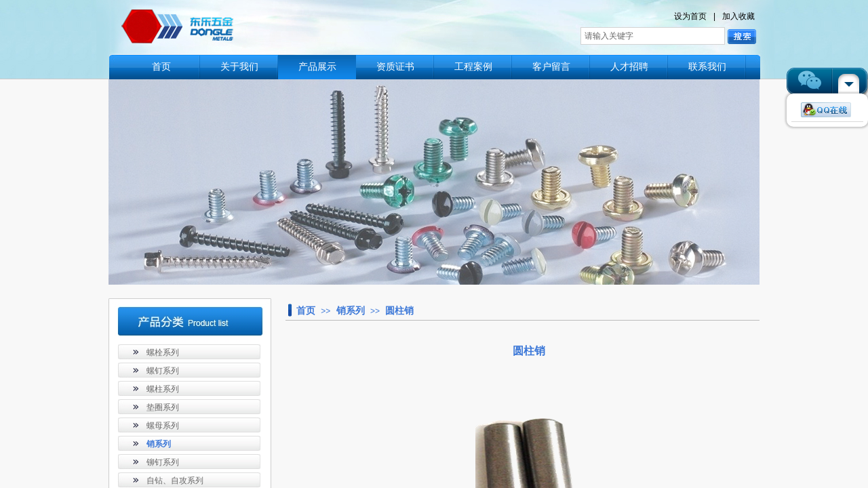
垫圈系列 (163, 407)
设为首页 (690, 16)
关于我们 (239, 67)
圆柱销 (399, 310)
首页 (161, 67)
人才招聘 (629, 67)
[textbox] (653, 36)
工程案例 (473, 67)
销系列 (351, 310)
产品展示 (317, 67)
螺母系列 (163, 426)
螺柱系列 (163, 389)
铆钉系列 (163, 462)
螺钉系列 (163, 371)
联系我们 (707, 67)
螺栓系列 (163, 352)
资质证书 (395, 67)
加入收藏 (738, 16)
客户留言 (551, 67)
